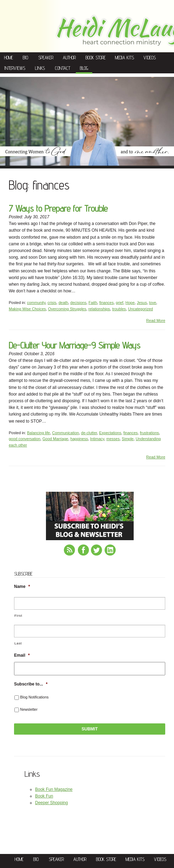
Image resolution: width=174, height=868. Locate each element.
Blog (84, 68)
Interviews (15, 68)
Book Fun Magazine (54, 789)
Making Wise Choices (27, 309)
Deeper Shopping (51, 803)
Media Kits (125, 58)
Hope (130, 303)
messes (113, 439)
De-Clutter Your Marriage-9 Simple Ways (75, 345)
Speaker (46, 58)
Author (69, 58)
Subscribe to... (31, 684)
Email (22, 655)
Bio (25, 58)
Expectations (110, 433)
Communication (66, 433)
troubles (119, 309)
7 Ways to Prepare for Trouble (58, 208)
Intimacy (97, 439)
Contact (63, 68)
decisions (78, 303)
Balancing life (38, 433)
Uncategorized (140, 309)
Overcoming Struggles (67, 309)
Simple (128, 439)
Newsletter (29, 709)
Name (22, 587)
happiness (79, 439)
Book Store (96, 58)
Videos (150, 58)
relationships (99, 309)
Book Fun (44, 796)
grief (119, 303)
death (63, 303)
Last (18, 643)
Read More (156, 320)
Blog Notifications (34, 697)
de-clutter (89, 433)
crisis (52, 303)
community (36, 303)
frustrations (149, 433)
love (153, 303)
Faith (93, 303)
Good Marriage (55, 439)
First (18, 615)
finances (106, 303)
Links (40, 68)
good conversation (25, 439)
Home (9, 58)
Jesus (142, 303)
